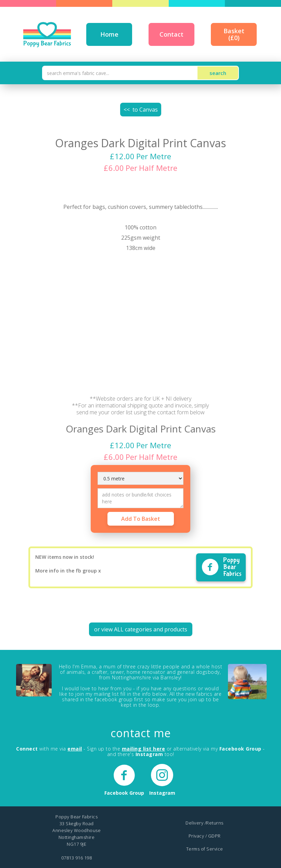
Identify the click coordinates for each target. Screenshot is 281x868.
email (75, 749)
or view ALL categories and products (141, 629)
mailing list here (144, 749)
